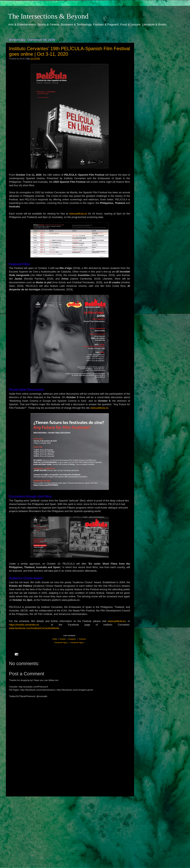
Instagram (72, 639)
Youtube (62, 639)
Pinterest (82, 639)
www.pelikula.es (78, 214)
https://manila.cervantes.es (24, 625)
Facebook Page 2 (77, 643)
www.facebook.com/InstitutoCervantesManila (34, 628)
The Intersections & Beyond (48, 16)
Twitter (55, 639)
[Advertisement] (70, 829)
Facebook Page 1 (61, 643)
